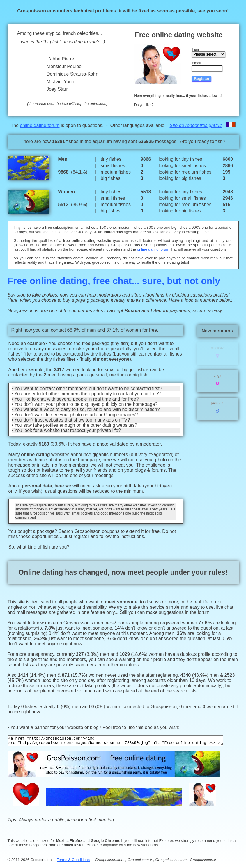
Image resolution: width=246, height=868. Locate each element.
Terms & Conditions (69, 857)
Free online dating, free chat (65, 281)
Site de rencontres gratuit (197, 125)
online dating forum (41, 125)
